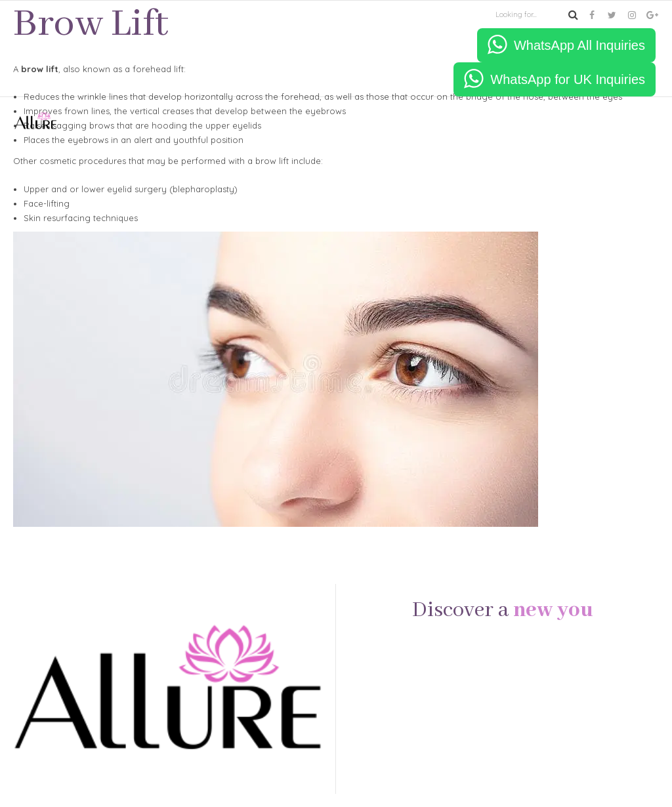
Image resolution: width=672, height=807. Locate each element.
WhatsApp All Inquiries (579, 45)
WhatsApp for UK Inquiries (568, 79)
